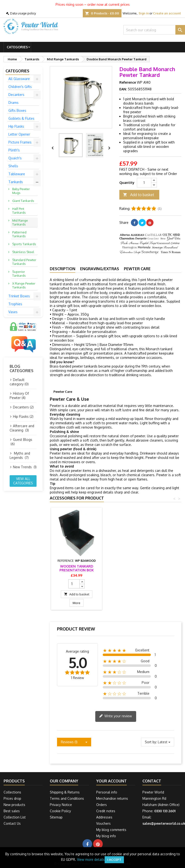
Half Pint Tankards (19, 211)
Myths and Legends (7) (20, 455)
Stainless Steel (23, 252)
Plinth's (14, 150)
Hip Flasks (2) (23, 416)
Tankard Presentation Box (77, 568)
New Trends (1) (25, 467)
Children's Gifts (20, 87)
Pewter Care (137, 269)
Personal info (107, 792)
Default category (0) (19, 382)
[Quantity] (144, 183)
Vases (13, 312)
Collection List (15, 817)
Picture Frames (20, 142)
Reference (128, 82)
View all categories (23, 481)
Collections (12, 792)
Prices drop (12, 798)
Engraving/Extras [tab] (100, 269)
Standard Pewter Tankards (24, 262)
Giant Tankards (23, 201)
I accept (114, 860)
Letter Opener (19, 134)
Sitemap (56, 817)
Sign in (144, 13)
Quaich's (15, 158)
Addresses (104, 817)
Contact (152, 781)
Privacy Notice (61, 805)
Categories (17, 47)
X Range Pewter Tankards (24, 285)
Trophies (15, 304)
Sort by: (151, 742)
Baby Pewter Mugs (21, 191)
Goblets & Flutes (21, 118)
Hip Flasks (16, 126)
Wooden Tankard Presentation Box (130, 568)
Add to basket (139, 195)
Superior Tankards (19, 274)
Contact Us (12, 823)
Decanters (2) (23, 407)
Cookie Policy (60, 811)
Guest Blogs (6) (21, 442)
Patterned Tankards (19, 234)
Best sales (12, 811)
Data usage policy (23, 13)
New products (14, 805)
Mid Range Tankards (20, 222)
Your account (112, 781)
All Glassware (19, 79)
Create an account (167, 13)
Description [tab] (63, 269)
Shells (13, 166)
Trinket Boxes (19, 296)
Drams (13, 103)
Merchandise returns (112, 798)
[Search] (154, 30)
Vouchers (103, 823)
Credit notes (106, 811)
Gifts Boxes (17, 110)
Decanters (16, 95)
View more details (91, 859)
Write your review (115, 716)
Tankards (16, 182)
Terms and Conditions (67, 798)
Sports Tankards (24, 244)
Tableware (17, 174)
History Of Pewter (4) (19, 396)
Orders (102, 805)
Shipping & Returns (65, 792)
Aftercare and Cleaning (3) (22, 428)
